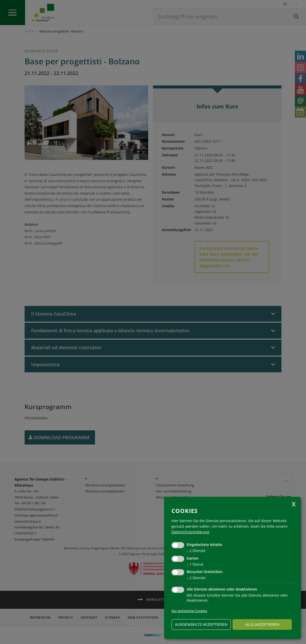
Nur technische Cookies (189, 611)
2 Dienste (196, 551)
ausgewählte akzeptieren (201, 624)
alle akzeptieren (262, 624)
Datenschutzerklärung (190, 532)
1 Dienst (195, 564)
